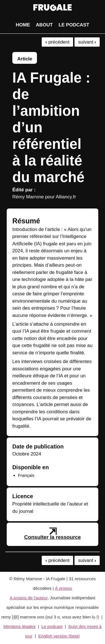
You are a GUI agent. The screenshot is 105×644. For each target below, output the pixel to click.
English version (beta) (59, 636)
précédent (57, 42)
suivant (87, 42)
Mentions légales (19, 626)
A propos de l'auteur (29, 598)
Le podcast (74, 25)
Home (23, 25)
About (44, 25)
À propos (63, 588)
